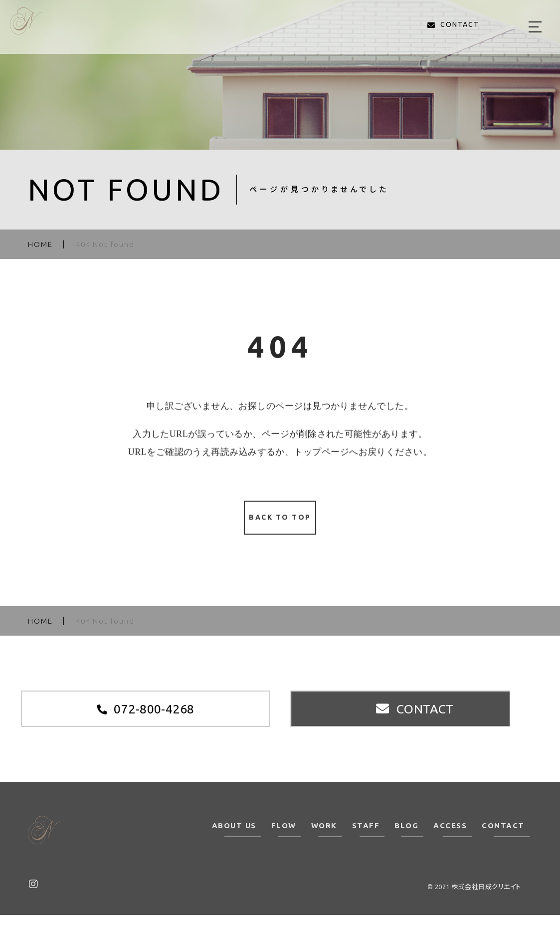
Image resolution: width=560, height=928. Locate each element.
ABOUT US (234, 839)
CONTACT (503, 839)
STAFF (366, 839)
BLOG (406, 839)
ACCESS (450, 839)
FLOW (284, 839)
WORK (324, 839)
